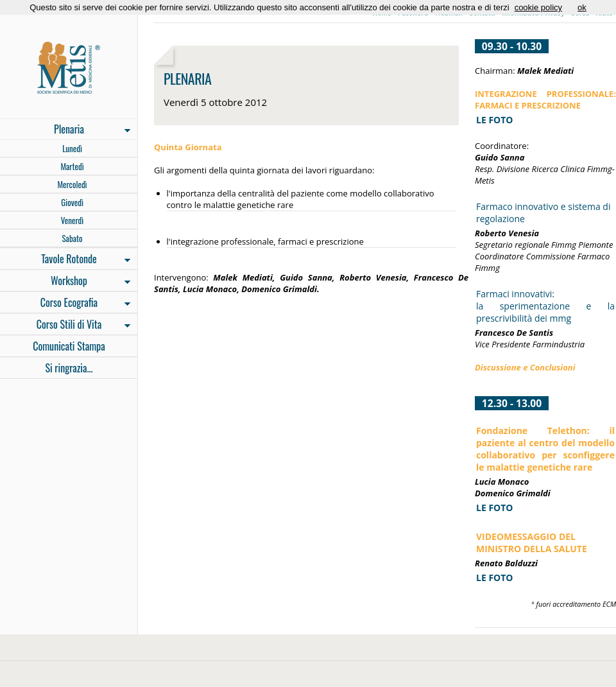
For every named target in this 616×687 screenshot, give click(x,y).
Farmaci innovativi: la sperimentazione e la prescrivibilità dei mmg (545, 306)
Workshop (65, 282)
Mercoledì (72, 184)
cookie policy (538, 7)
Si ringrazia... (69, 368)
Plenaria (65, 130)
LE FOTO (494, 508)
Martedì (72, 166)
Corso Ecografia (65, 304)
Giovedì (72, 202)
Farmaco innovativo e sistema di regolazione (543, 213)
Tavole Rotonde (65, 260)
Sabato (72, 238)
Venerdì (73, 220)
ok (582, 7)
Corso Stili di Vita (65, 326)
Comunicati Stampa (69, 346)
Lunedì (72, 148)
